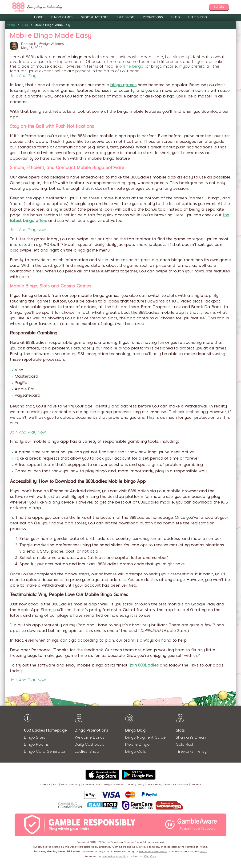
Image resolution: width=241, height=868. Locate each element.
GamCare (150, 856)
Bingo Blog (135, 730)
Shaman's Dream (191, 737)
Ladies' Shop (87, 751)
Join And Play (23, 76)
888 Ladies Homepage (45, 730)
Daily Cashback (89, 744)
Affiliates (196, 785)
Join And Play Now (28, 230)
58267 (203, 851)
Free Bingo (126, 17)
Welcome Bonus (89, 737)
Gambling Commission (153, 851)
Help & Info (198, 17)
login (219, 7)
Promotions (153, 17)
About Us (45, 785)
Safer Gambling (70, 785)
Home (38, 17)
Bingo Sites (35, 737)
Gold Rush (185, 744)
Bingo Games (62, 17)
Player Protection (114, 785)
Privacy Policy (135, 785)
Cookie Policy (154, 785)
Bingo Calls (136, 751)
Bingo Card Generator (45, 751)
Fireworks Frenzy (191, 751)
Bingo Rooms (36, 744)
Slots (180, 730)
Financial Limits (92, 785)
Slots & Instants (95, 17)
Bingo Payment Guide (145, 737)
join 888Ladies (144, 665)
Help (55, 785)
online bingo (131, 66)
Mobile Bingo (137, 744)
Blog (176, 17)
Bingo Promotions (91, 730)
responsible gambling (115, 856)
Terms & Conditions (177, 785)
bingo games (123, 85)
